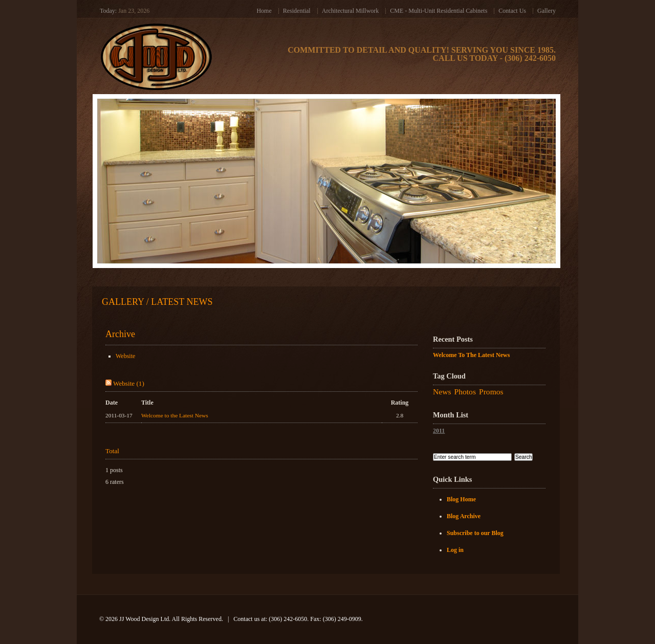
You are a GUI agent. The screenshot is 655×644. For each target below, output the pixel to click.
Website (125, 356)
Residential (297, 11)
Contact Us (512, 11)
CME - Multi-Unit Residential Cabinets (439, 11)
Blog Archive (464, 516)
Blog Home (461, 499)
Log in (455, 550)
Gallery (547, 11)
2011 (439, 431)
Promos (491, 392)
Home (264, 11)
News (442, 392)
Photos (465, 392)
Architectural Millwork (351, 11)
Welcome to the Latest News (175, 415)
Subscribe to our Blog (475, 533)
